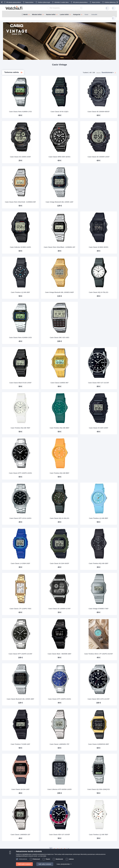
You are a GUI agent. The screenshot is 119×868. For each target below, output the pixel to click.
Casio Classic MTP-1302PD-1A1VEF (44, 625)
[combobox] (62, 8)
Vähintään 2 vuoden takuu (61, 2)
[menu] (59, 14)
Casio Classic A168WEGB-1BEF (103, 711)
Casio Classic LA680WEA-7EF (73, 711)
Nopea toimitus (29, 2)
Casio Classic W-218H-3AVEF (73, 539)
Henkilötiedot (30, 840)
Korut (86, 14)
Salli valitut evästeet (45, 864)
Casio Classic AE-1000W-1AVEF (44, 151)
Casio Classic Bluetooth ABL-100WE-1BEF (44, 667)
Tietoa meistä (30, 833)
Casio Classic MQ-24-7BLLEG (103, 280)
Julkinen (71, 859)
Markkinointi (59, 859)
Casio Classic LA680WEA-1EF (44, 797)
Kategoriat (77, 14)
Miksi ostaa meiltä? (32, 836)
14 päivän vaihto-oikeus (55, 833)
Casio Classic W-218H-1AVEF (103, 409)
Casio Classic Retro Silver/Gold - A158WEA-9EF (44, 193)
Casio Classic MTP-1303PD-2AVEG (73, 668)
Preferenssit (36, 859)
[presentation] (2, 2)
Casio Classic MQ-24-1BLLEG (73, 495)
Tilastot (48, 859)
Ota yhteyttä (8, 833)
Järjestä (98, 71)
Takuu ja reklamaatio (54, 836)
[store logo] (14, 8)
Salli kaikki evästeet (24, 864)
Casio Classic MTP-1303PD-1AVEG (44, 452)
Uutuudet (94, 14)
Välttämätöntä (23, 859)
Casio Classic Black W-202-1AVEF (44, 366)
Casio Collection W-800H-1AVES (44, 237)
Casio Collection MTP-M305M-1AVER (73, 753)
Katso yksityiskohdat (63, 864)
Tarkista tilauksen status (33, 846)
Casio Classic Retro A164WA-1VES (44, 323)
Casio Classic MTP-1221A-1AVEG (44, 495)
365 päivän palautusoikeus (80, 2)
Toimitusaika (8, 840)
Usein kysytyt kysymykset (12, 836)
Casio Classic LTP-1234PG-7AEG (44, 582)
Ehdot (27, 843)
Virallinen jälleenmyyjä (44, 2)
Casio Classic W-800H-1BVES (103, 237)
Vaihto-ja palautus (9, 843)
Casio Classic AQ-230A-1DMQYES (103, 754)
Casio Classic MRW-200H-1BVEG (73, 151)
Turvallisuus (8, 846)
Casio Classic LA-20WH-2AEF (44, 539)
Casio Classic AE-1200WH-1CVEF (73, 582)
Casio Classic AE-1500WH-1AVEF (103, 151)
